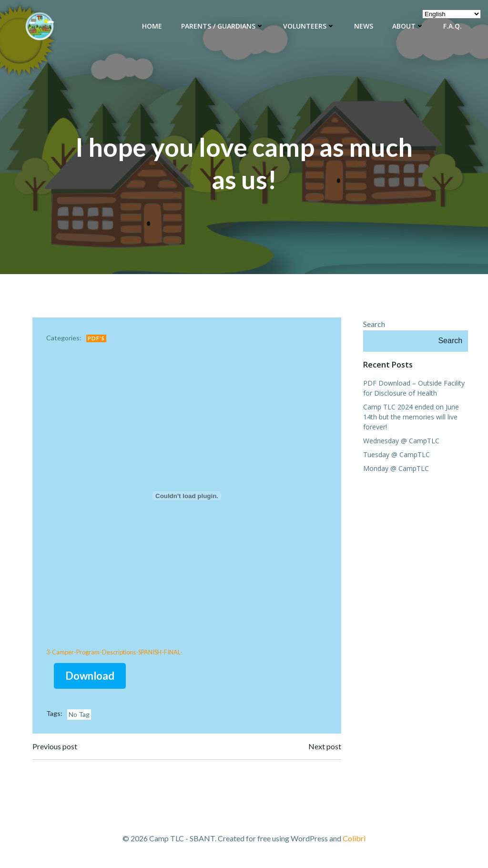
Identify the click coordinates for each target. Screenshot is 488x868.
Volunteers (310, 26)
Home (153, 26)
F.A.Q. (454, 26)
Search (373, 323)
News (365, 26)
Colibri (354, 840)
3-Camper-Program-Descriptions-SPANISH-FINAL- (116, 653)
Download (92, 676)
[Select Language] (452, 14)
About (410, 26)
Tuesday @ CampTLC (396, 454)
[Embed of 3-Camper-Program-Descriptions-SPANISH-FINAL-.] (187, 497)
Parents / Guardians (224, 26)
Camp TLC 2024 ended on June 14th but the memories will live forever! (410, 416)
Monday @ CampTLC (395, 468)
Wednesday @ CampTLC (400, 440)
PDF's (98, 339)
